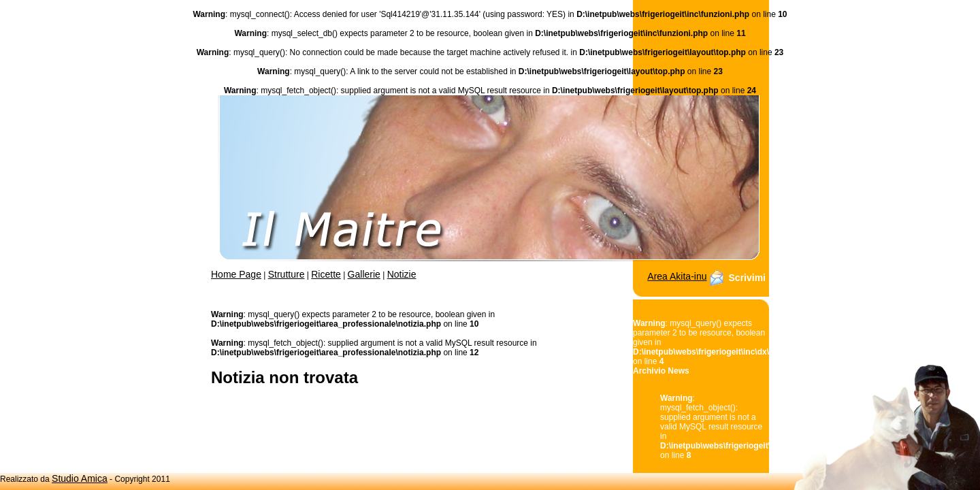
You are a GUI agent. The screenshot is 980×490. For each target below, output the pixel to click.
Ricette (326, 274)
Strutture (287, 274)
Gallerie (364, 274)
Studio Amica (80, 478)
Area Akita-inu (677, 276)
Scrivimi (747, 278)
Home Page (236, 274)
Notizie (402, 274)
